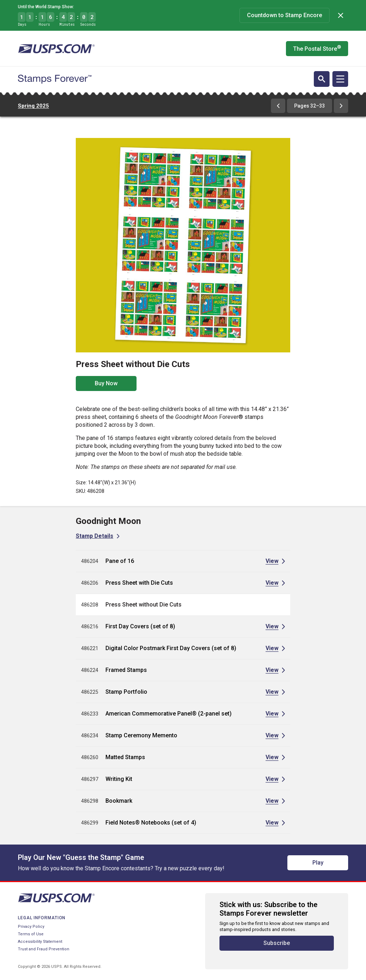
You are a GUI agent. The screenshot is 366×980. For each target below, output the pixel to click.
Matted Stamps (125, 757)
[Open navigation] (340, 79)
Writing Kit (119, 779)
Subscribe (277, 943)
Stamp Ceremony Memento (141, 735)
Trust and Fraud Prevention (44, 949)
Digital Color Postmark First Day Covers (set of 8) (171, 648)
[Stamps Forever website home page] (55, 79)
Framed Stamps (126, 670)
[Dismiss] (341, 15)
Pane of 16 (120, 561)
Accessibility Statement (40, 942)
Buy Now (106, 383)
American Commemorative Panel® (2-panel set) (169, 714)
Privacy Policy (31, 927)
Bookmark (119, 801)
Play (318, 863)
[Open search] (322, 79)
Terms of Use (31, 934)
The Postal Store (317, 48)
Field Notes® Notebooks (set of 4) (151, 823)
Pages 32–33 (310, 106)
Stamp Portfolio (126, 692)
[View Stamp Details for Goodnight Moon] (98, 536)
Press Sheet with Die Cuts (139, 583)
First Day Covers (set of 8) (140, 626)
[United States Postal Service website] (56, 49)
